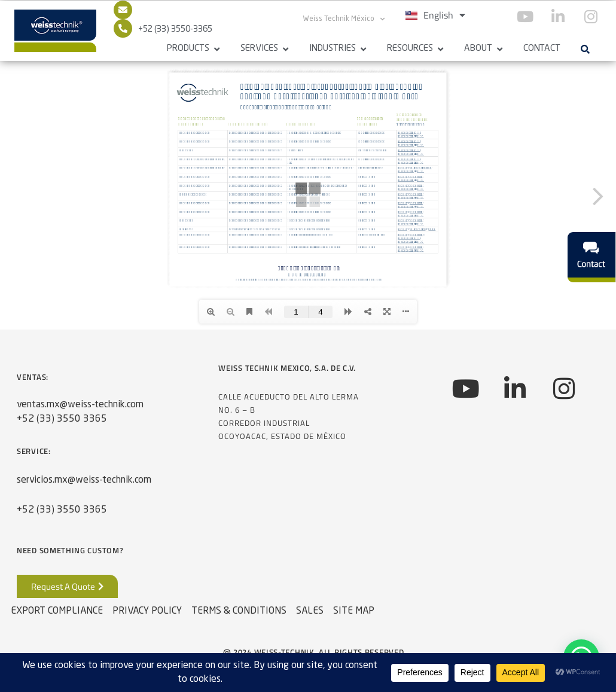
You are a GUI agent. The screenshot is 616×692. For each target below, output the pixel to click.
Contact (542, 49)
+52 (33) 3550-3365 (175, 29)
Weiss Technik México (344, 19)
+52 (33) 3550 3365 (62, 419)
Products (188, 49)
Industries (333, 49)
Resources (410, 49)
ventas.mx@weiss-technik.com (80, 405)
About (478, 49)
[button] (585, 49)
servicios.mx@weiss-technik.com (84, 480)
